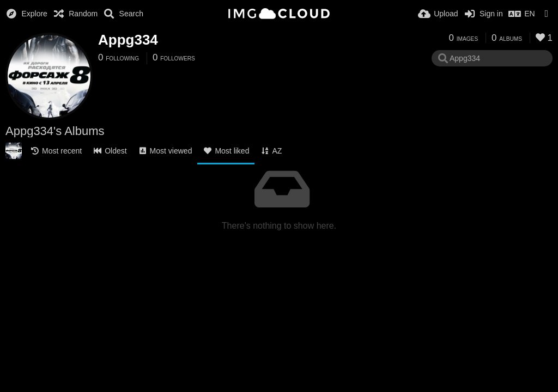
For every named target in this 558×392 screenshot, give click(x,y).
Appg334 (128, 40)
